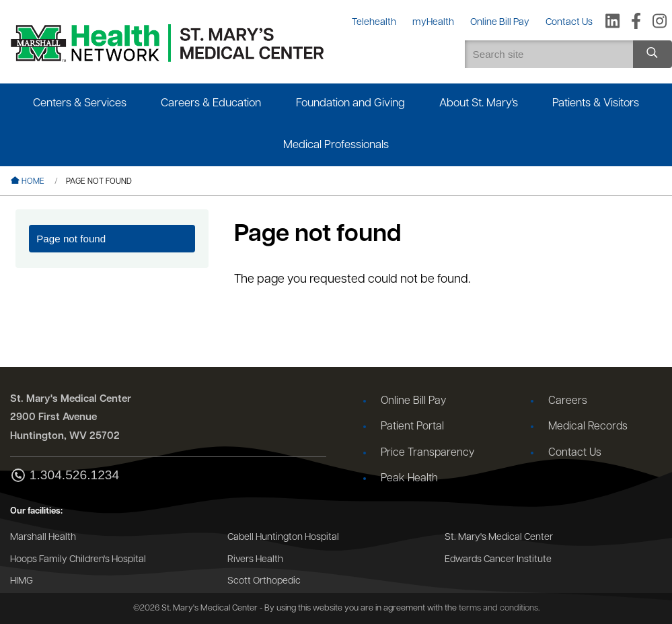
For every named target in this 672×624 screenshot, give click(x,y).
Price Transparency (427, 453)
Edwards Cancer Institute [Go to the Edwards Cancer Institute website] (498, 560)
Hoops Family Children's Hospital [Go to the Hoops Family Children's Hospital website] (78, 560)
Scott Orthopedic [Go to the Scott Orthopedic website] (264, 581)
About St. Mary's (479, 103)
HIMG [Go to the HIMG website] (22, 581)
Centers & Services (80, 103)
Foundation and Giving (350, 103)
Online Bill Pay (413, 401)
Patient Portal (412, 427)
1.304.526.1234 (65, 476)
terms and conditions (498, 608)
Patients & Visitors (596, 103)
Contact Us (575, 453)
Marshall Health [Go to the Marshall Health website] (43, 538)
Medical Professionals (336, 145)
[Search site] (652, 54)
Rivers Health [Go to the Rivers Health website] (255, 560)
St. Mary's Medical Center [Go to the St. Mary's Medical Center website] (499, 538)
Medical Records (588, 427)
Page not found (71, 239)
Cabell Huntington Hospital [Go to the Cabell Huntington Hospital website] (283, 538)
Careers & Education (211, 103)
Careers (568, 401)
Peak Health (409, 479)
